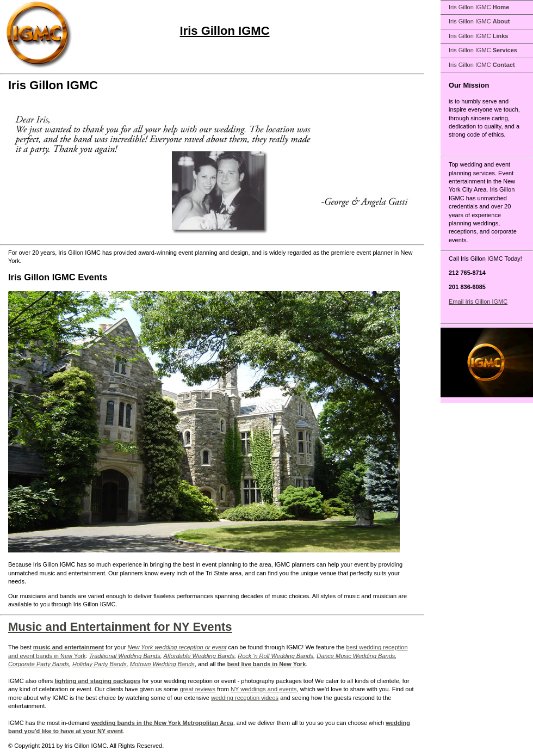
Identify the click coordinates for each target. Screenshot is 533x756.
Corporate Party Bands (39, 664)
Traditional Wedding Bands (125, 656)
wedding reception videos (245, 698)
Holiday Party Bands (100, 664)
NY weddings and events (264, 689)
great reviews (198, 689)
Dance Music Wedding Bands (356, 656)
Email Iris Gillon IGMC (478, 302)
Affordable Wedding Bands (199, 656)
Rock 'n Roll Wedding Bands (275, 656)
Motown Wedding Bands (162, 664)
